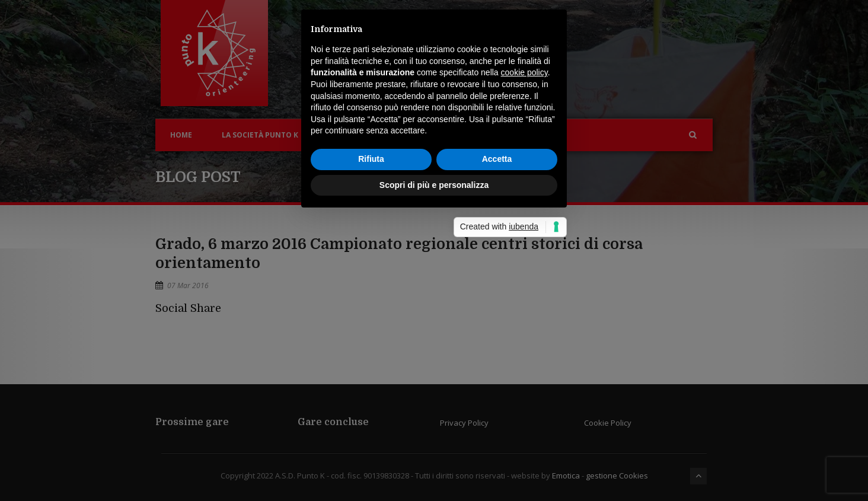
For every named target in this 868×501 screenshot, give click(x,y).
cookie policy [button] (524, 215)
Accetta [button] (497, 301)
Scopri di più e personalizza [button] (434, 327)
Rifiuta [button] (371, 301)
